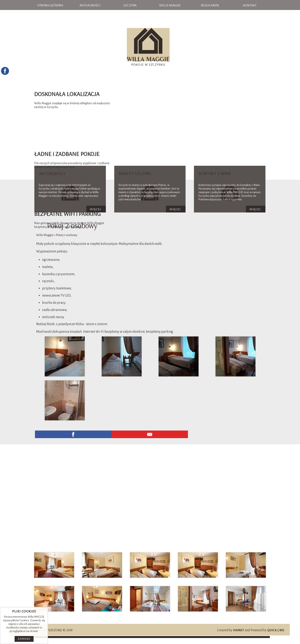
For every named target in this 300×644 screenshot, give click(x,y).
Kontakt (250, 5)
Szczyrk (130, 5)
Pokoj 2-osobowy (67, 235)
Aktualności (90, 5)
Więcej (175, 209)
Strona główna (50, 5)
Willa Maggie (170, 5)
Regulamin (210, 5)
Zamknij (24, 639)
